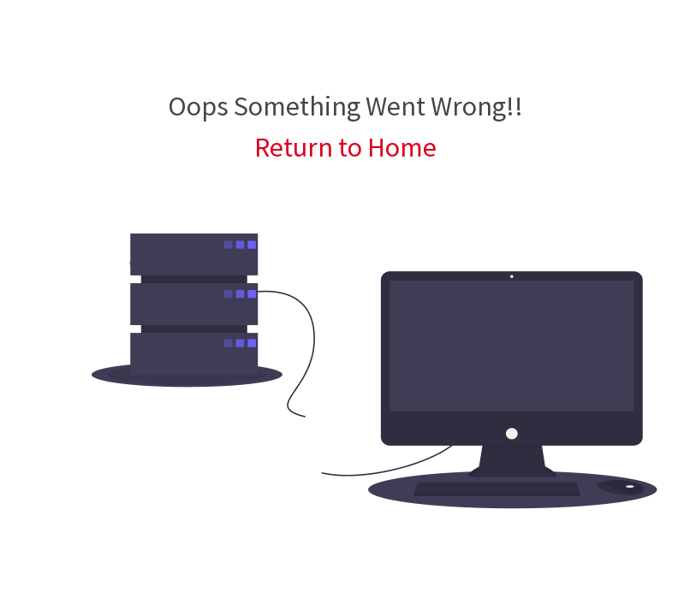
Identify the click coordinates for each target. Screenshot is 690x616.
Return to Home (345, 147)
